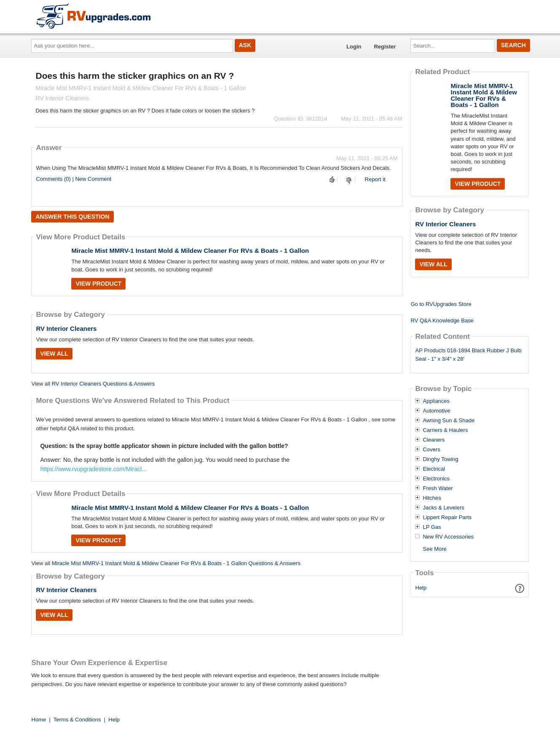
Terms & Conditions (77, 720)
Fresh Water (438, 488)
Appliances (436, 401)
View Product (98, 284)
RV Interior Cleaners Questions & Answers (103, 384)
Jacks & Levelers (443, 508)
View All (54, 354)
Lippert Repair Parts (447, 517)
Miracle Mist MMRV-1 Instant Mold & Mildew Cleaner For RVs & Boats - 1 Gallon (190, 251)
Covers (431, 450)
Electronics (436, 479)
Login (354, 47)
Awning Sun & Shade (449, 421)
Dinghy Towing (440, 459)
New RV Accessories (448, 537)
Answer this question (72, 217)
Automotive (436, 411)
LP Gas (432, 527)
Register (385, 47)
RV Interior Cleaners (66, 328)
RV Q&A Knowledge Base (442, 320)
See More (434, 549)
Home (39, 720)
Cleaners (434, 440)
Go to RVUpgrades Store (441, 304)
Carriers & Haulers (445, 430)
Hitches (432, 498)
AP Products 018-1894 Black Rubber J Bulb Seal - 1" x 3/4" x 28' (468, 355)
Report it (375, 179)
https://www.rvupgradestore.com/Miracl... (93, 469)
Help (421, 588)
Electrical (434, 469)
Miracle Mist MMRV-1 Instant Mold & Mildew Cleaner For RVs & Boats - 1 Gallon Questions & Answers (176, 563)
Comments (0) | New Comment (74, 179)
